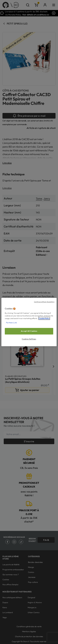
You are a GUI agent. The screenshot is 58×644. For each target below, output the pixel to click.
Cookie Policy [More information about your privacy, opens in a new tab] (44, 318)
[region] (29, 322)
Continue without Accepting (44, 302)
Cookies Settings (29, 339)
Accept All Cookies (29, 331)
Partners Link (11, 323)
